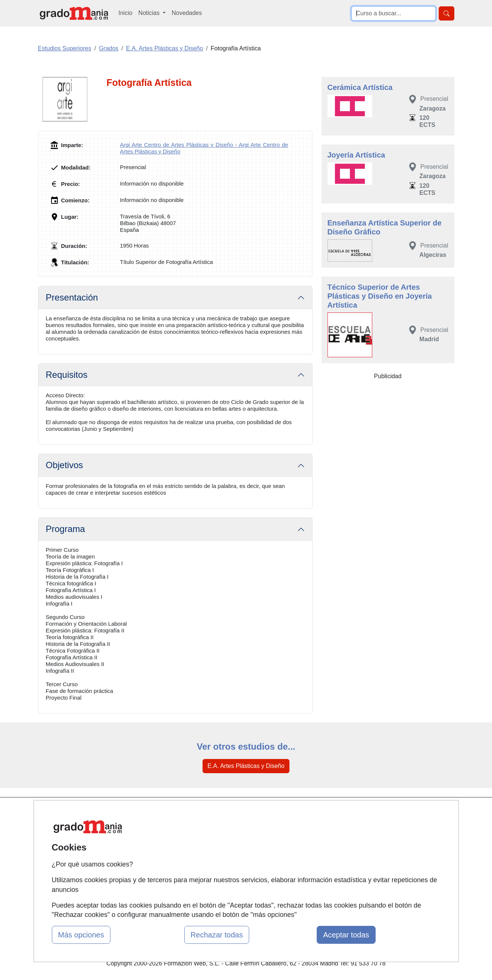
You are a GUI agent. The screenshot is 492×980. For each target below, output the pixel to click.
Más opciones (81, 935)
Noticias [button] (150, 13)
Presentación (72, 297)
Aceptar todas (346, 935)
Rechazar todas (217, 935)
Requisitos (67, 375)
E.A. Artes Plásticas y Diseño (246, 766)
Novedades (187, 13)
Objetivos (65, 465)
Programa (65, 529)
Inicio (126, 13)
